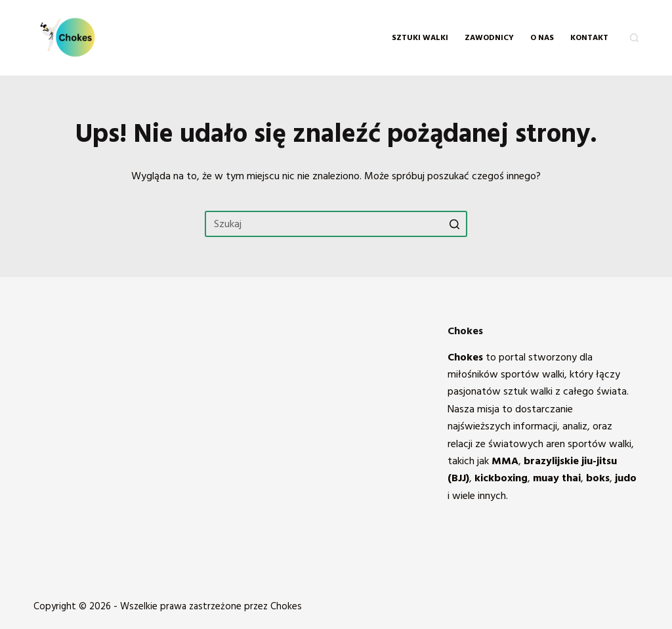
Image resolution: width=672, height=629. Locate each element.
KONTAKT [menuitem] (589, 38)
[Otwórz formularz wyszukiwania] (634, 38)
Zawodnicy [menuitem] (489, 38)
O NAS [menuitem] (542, 38)
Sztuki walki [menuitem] (420, 38)
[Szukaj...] (336, 224)
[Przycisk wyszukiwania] (454, 224)
